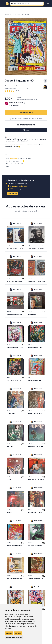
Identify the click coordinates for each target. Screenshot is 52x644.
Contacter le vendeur (26, 125)
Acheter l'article (26, 113)
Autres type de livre (23, 14)
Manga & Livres (9, 14)
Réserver (26, 130)
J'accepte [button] (9, 633)
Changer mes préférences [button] (14, 637)
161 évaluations (20, 91)
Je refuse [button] (18, 633)
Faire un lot (12, 193)
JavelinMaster (15, 86)
